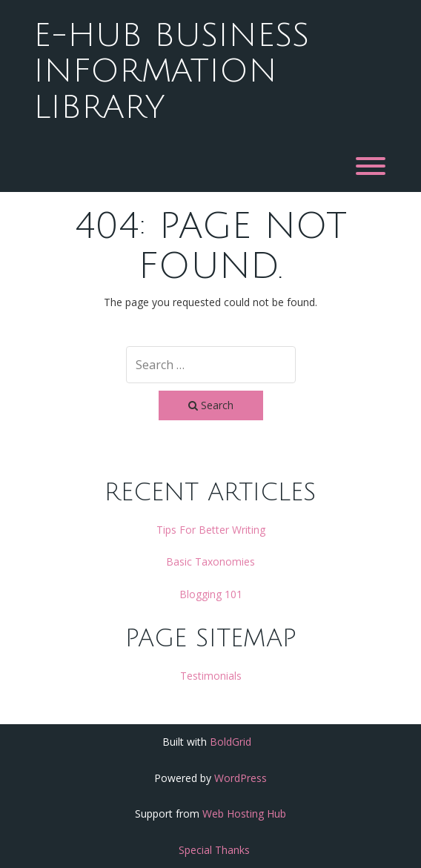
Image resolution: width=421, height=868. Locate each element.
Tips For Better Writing (211, 530)
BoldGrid (231, 742)
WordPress (241, 778)
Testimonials (211, 676)
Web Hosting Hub (244, 814)
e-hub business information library (171, 72)
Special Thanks (214, 850)
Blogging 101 (211, 594)
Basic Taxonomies (210, 561)
